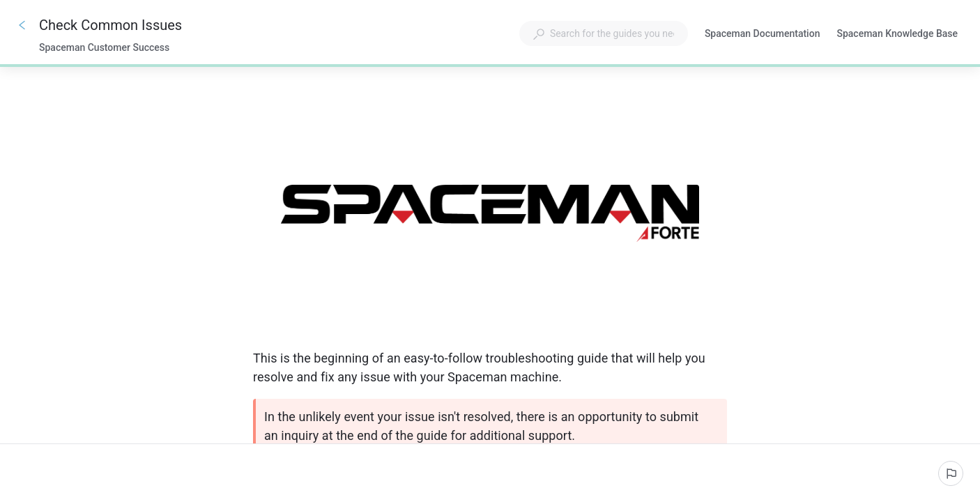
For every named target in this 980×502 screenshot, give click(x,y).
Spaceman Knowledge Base (897, 35)
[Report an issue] (951, 473)
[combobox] (604, 33)
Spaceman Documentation (763, 35)
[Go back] (22, 25)
